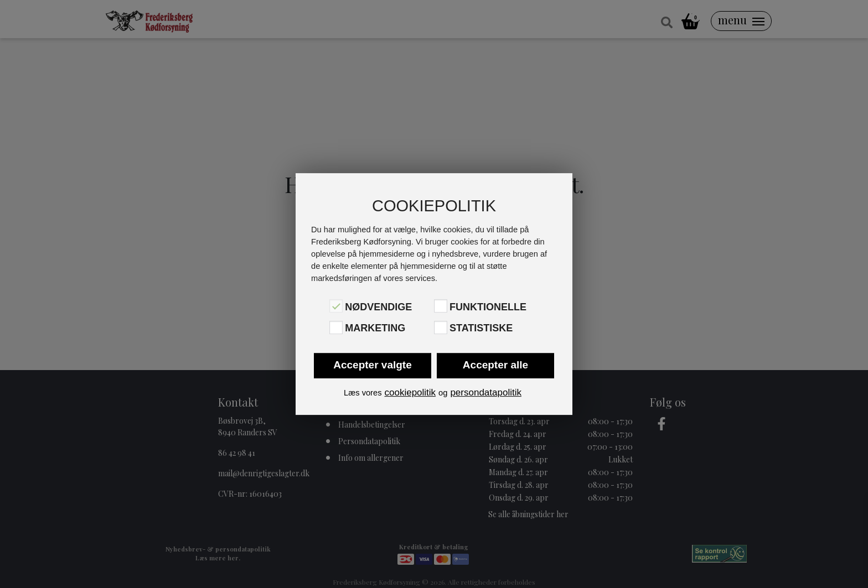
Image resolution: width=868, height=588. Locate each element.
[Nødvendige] (336, 306)
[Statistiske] (441, 327)
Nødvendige (378, 307)
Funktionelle (488, 307)
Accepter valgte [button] (373, 365)
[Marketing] (336, 327)
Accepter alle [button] (495, 365)
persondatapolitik (486, 392)
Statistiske (481, 329)
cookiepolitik (410, 392)
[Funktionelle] (441, 306)
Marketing (375, 329)
